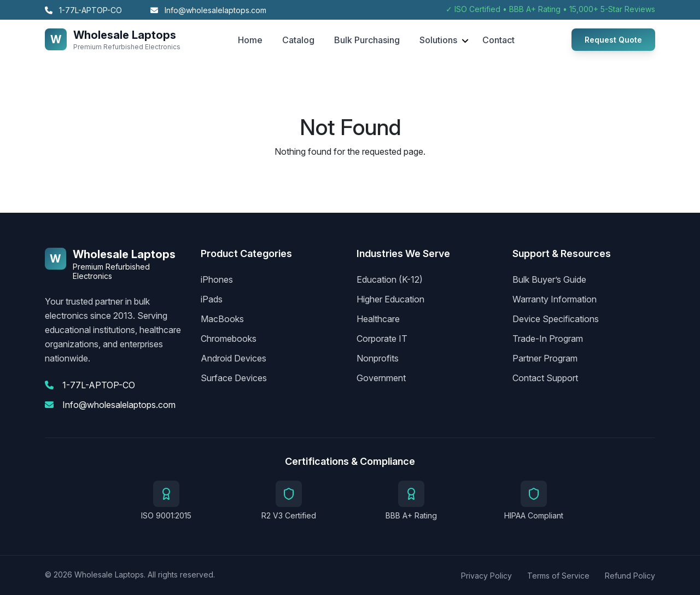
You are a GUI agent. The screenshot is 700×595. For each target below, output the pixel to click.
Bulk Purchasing (367, 40)
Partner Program (545, 358)
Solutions (438, 40)
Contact (498, 40)
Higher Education (390, 299)
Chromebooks (229, 339)
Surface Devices (234, 378)
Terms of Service (558, 576)
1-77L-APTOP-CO (83, 10)
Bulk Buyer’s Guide (549, 279)
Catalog (298, 40)
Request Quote (613, 40)
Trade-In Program (548, 339)
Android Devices (234, 358)
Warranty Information (555, 299)
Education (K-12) (390, 279)
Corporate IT (382, 339)
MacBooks (222, 319)
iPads (212, 299)
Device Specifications (556, 319)
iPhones (217, 279)
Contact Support (545, 378)
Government (381, 378)
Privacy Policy (486, 576)
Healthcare (378, 319)
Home (250, 40)
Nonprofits (378, 358)
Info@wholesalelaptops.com (208, 10)
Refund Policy (630, 576)
